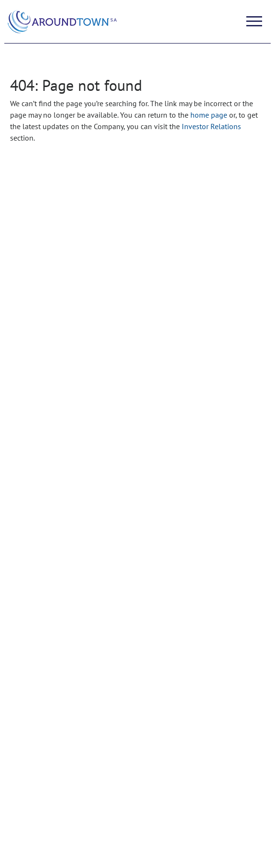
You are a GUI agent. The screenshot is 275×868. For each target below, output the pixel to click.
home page (209, 115)
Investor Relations (211, 126)
